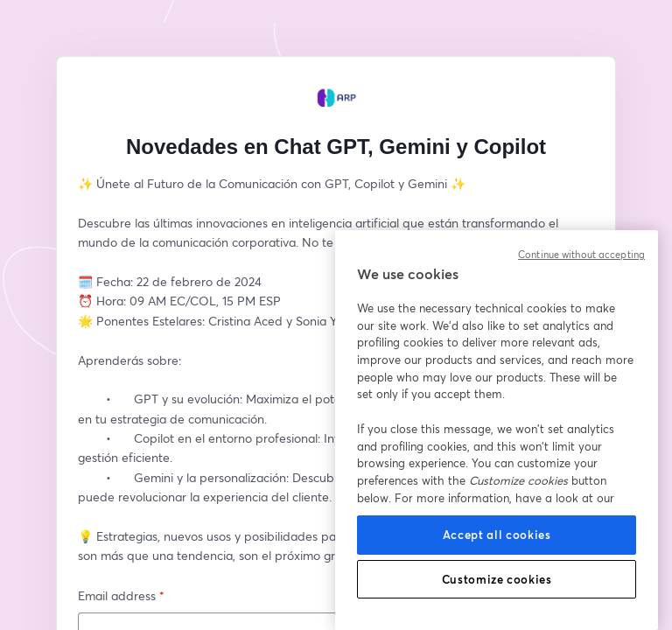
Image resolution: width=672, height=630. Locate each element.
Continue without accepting (581, 255)
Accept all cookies (497, 535)
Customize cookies (497, 579)
